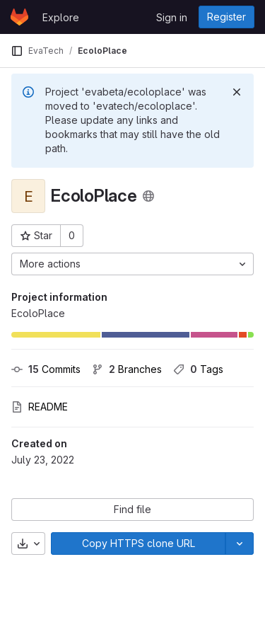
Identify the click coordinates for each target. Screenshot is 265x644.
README (40, 407)
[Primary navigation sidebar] (17, 51)
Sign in (172, 17)
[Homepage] (19, 17)
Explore (61, 17)
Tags (198, 369)
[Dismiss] (237, 92)
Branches (127, 369)
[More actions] (132, 264)
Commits (46, 369)
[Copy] (138, 544)
